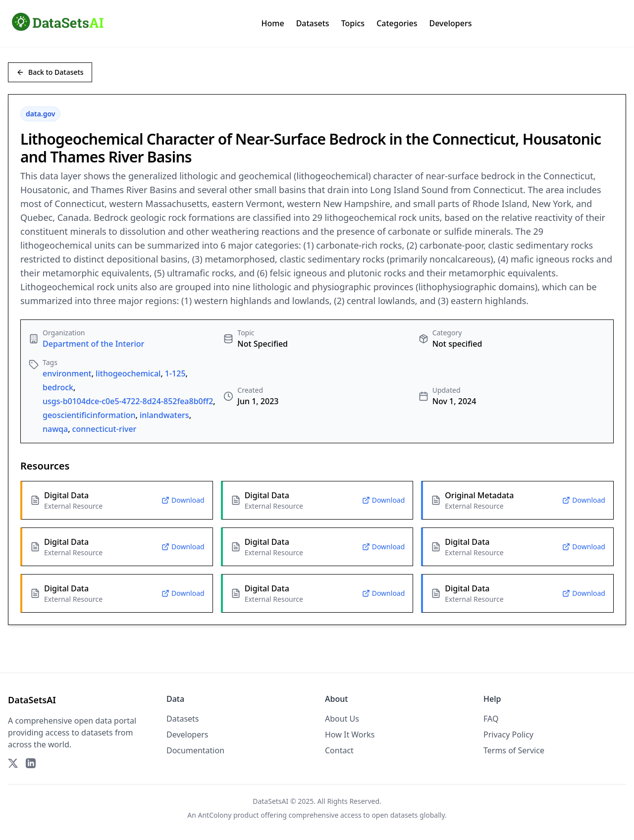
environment (67, 373)
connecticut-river (105, 429)
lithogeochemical (128, 373)
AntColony (215, 815)
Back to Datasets (50, 72)
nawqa (55, 429)
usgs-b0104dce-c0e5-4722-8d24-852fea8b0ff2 (128, 401)
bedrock (58, 387)
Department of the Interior (93, 344)
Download (183, 500)
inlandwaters (164, 415)
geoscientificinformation (89, 415)
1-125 (175, 373)
